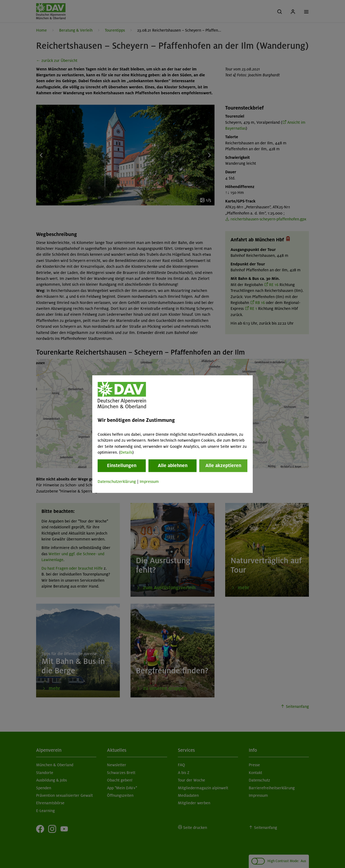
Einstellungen (122, 466)
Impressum (149, 482)
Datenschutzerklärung (117, 482)
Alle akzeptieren (223, 466)
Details (126, 452)
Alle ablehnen (173, 466)
